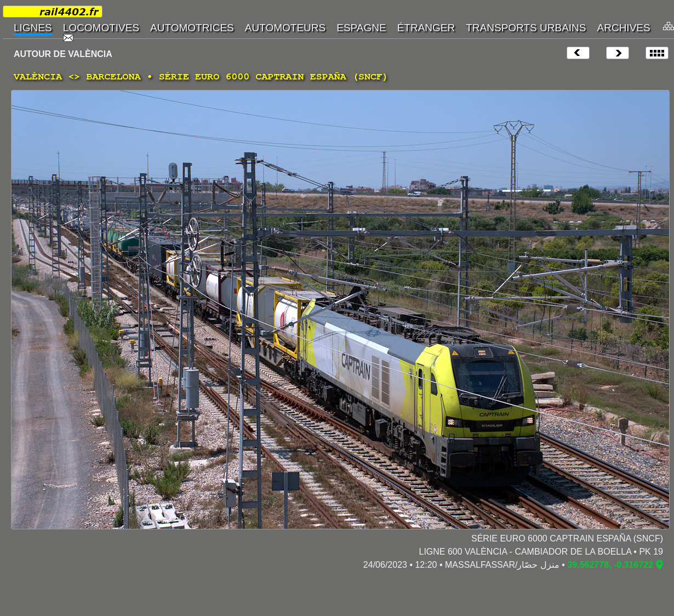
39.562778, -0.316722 (610, 565)
